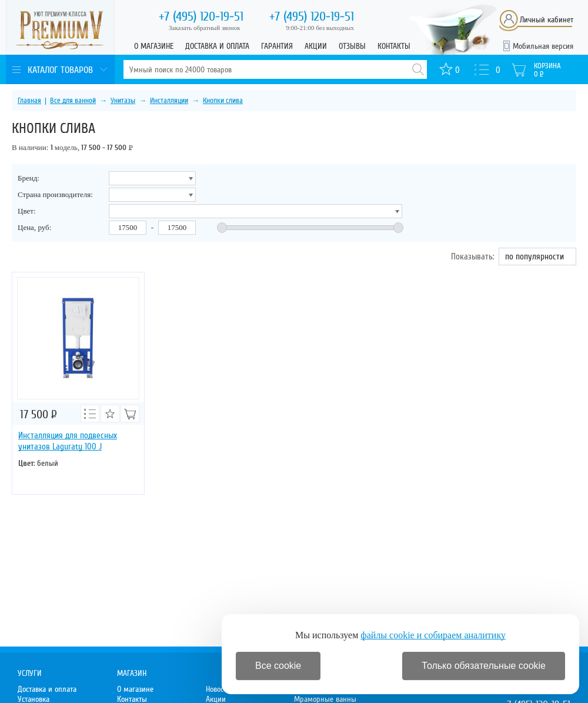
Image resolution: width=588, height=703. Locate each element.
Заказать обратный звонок (205, 28)
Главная (29, 101)
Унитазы (123, 101)
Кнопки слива (223, 101)
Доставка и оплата (217, 46)
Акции (316, 46)
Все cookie (278, 666)
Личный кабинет (547, 20)
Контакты (394, 46)
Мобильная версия (543, 46)
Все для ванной (73, 101)
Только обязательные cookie (484, 666)
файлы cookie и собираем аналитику (433, 635)
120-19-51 (201, 16)
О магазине (154, 46)
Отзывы (352, 46)
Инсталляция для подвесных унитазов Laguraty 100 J (68, 441)
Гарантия (277, 46)
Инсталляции (169, 101)
